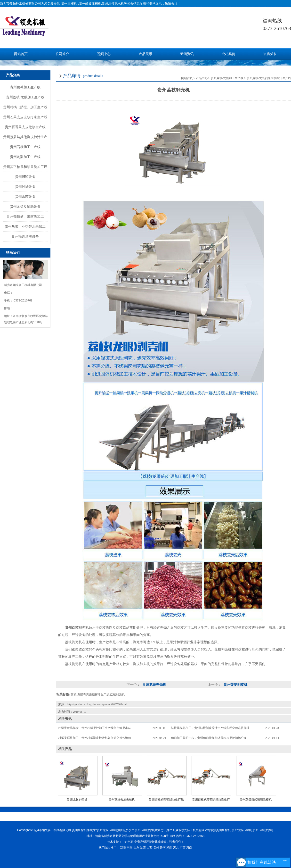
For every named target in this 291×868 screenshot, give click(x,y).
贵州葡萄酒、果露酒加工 (25, 217)
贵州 (156, 848)
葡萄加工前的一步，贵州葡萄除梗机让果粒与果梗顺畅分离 (209, 738)
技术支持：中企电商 (120, 842)
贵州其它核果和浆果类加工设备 (25, 168)
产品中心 (202, 78)
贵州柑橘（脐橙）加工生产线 (25, 107)
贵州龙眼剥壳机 (154, 685)
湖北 (176, 848)
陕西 (143, 848)
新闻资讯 (187, 54)
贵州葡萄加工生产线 (25, 87)
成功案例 (228, 54)
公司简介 (62, 54)
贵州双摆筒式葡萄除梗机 (256, 800)
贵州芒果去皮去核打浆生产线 (25, 117)
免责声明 (140, 842)
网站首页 (21, 54)
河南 (189, 848)
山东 (136, 848)
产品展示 (145, 54)
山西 (149, 848)
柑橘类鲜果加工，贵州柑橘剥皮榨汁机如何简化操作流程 (95, 738)
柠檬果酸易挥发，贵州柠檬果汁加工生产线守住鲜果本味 (95, 728)
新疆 (123, 848)
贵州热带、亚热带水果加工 (25, 226)
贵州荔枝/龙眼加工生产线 (25, 97)
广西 (183, 848)
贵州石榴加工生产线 (25, 147)
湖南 (169, 848)
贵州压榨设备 (25, 177)
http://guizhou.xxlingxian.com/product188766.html (97, 704)
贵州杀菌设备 (25, 197)
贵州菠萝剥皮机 (235, 685)
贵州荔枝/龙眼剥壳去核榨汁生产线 (269, 78)
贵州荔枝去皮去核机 (122, 800)
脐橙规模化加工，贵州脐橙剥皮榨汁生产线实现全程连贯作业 (210, 728)
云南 (163, 848)
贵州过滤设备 (25, 187)
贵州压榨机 (69, 4)
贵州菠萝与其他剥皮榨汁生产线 (25, 138)
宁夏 (129, 848)
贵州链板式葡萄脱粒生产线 (166, 800)
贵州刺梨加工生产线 (25, 157)
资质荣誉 (270, 54)
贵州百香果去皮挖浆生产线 (25, 127)
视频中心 (104, 54)
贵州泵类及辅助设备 (25, 207)
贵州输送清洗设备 (25, 236)
